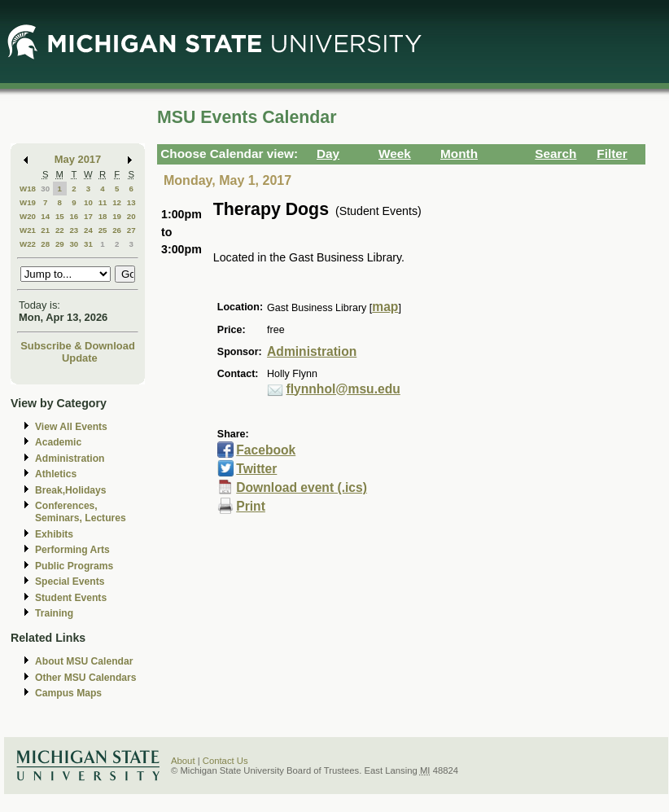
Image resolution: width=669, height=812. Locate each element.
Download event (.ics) (302, 487)
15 (60, 216)
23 (74, 230)
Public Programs (74, 566)
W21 (28, 230)
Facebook (266, 450)
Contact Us (225, 761)
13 (131, 202)
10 (88, 202)
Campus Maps (68, 693)
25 (103, 230)
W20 (28, 216)
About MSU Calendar (84, 661)
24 (88, 230)
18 (103, 216)
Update (80, 358)
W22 (28, 244)
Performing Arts (72, 550)
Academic (58, 442)
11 (103, 202)
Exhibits (54, 534)
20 (131, 216)
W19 (28, 202)
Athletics (56, 474)
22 (60, 230)
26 (117, 230)
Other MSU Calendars (86, 678)
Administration (70, 459)
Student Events (71, 598)
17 (88, 216)
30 (45, 189)
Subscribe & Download (78, 346)
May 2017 (78, 159)
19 (117, 216)
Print (251, 506)
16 (74, 216)
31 (88, 244)
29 (60, 244)
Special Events (70, 582)
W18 (28, 189)
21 (45, 230)
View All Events (71, 427)
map (385, 307)
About (183, 761)
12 (117, 202)
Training (54, 613)
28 (45, 244)
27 (131, 230)
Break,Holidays (71, 490)
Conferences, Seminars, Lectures (81, 512)
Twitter (256, 469)
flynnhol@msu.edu (343, 389)
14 (45, 216)
